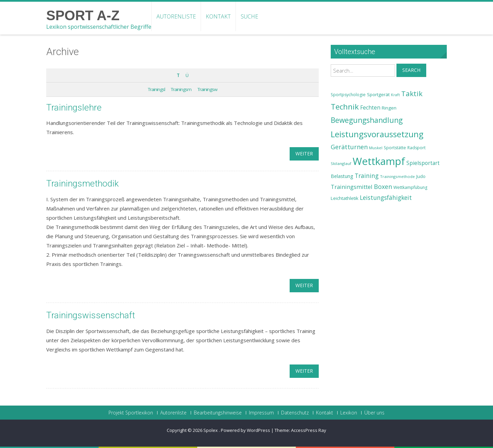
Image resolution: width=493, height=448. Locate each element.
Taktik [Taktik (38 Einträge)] (412, 93)
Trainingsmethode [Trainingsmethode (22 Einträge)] (397, 176)
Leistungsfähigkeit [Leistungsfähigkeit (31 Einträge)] (386, 197)
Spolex (211, 430)
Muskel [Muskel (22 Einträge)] (376, 148)
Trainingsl (156, 89)
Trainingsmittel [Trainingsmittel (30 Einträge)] (352, 187)
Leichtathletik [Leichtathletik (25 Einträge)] (345, 198)
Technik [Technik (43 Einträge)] (345, 107)
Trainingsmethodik (83, 183)
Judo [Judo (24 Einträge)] (421, 176)
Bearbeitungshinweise (218, 413)
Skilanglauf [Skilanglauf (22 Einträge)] (341, 163)
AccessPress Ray (309, 430)
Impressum (261, 413)
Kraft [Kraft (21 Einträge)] (395, 95)
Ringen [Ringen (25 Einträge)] (389, 108)
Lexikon (349, 413)
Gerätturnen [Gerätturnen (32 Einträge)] (349, 147)
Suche (249, 16)
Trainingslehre (74, 107)
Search (411, 70)
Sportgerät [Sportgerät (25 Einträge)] (378, 94)
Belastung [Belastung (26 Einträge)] (342, 176)
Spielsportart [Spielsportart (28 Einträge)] (423, 163)
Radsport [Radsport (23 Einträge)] (416, 148)
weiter (304, 153)
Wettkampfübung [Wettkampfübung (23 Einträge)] (410, 187)
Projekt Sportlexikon (131, 413)
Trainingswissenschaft (91, 315)
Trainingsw (207, 89)
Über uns (374, 413)
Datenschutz (295, 413)
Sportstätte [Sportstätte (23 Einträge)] (395, 148)
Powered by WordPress (245, 430)
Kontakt (218, 16)
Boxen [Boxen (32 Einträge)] (383, 187)
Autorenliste (176, 16)
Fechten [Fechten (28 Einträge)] (370, 108)
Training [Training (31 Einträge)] (367, 176)
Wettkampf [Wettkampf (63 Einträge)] (379, 161)
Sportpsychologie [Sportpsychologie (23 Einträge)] (348, 95)
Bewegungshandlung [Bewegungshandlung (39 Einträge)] (367, 120)
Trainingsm (181, 89)
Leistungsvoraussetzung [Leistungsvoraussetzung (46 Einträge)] (377, 134)
